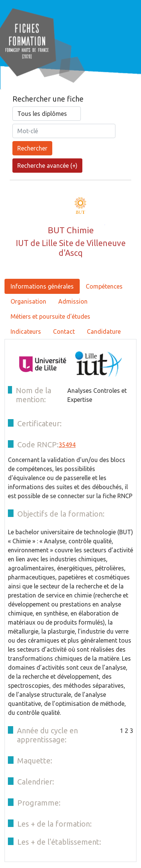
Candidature (104, 331)
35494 (67, 445)
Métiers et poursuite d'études (50, 316)
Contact (64, 331)
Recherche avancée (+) (47, 166)
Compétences (104, 286)
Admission (73, 301)
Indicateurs (26, 331)
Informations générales (42, 286)
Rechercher (32, 148)
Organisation (28, 301)
